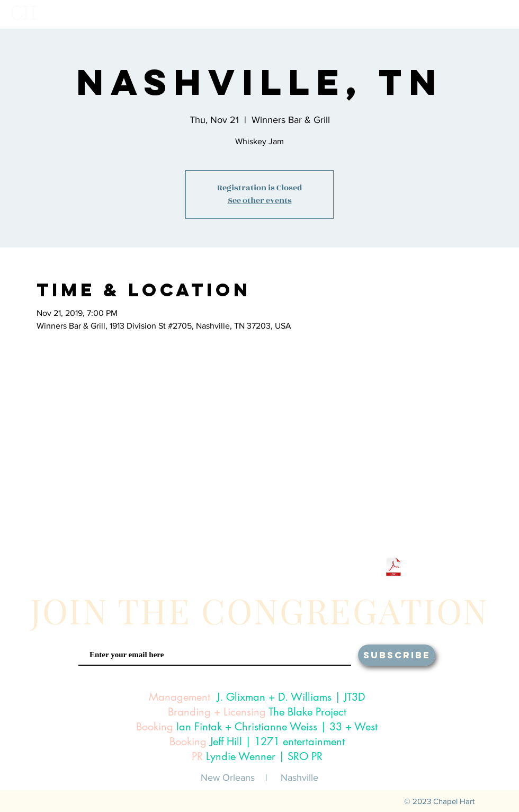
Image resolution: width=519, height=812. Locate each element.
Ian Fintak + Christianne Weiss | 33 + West (277, 727)
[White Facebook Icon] (156, 568)
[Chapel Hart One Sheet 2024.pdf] (393, 568)
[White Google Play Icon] (328, 568)
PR (197, 756)
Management (180, 697)
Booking (155, 727)
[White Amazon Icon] (363, 568)
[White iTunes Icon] (294, 568)
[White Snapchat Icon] (259, 568)
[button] (371, 14)
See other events (260, 201)
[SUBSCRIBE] (397, 655)
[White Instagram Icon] (190, 568)
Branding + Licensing (217, 712)
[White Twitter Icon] (225, 568)
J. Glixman (241, 697)
